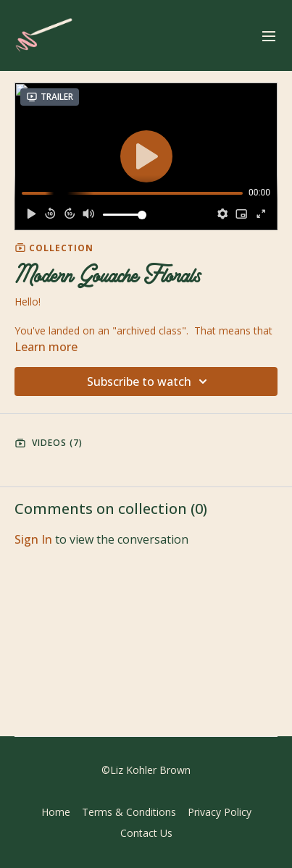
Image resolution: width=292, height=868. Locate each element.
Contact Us (146, 833)
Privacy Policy (220, 812)
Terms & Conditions (129, 812)
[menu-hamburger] (269, 35)
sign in (33, 539)
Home (56, 812)
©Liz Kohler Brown (146, 770)
